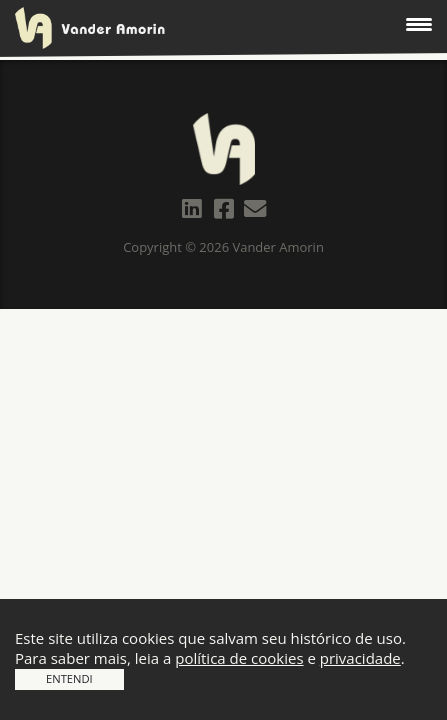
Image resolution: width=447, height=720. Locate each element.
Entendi (69, 678)
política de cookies (239, 658)
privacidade (360, 658)
